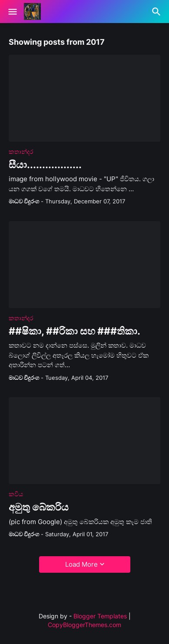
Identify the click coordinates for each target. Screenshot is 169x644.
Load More (81, 564)
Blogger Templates (100, 616)
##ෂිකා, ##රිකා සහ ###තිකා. (75, 331)
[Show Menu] (12, 12)
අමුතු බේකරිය (39, 507)
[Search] (157, 12)
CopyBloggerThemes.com (84, 625)
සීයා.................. (45, 165)
